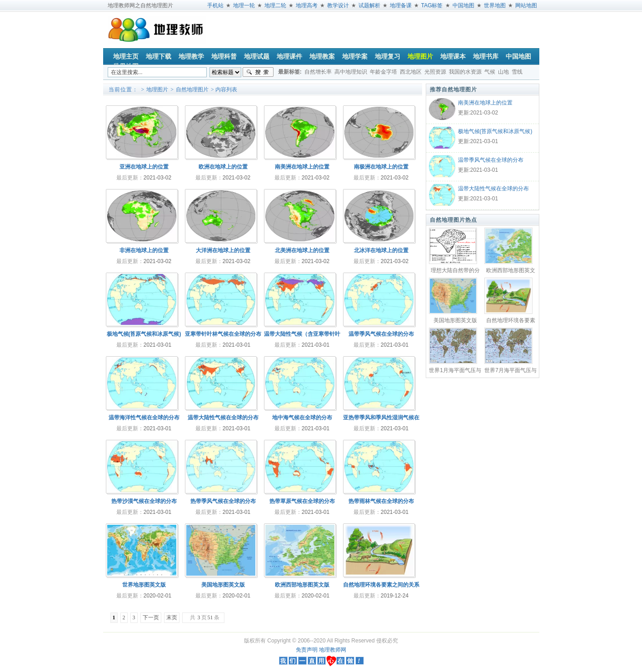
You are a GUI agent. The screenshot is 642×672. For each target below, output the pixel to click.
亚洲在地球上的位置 (144, 167)
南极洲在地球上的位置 (381, 167)
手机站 (215, 5)
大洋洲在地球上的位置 (223, 250)
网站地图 (526, 5)
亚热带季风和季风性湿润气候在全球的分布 (381, 420)
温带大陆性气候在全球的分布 (493, 189)
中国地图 (463, 5)
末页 (172, 617)
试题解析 (369, 5)
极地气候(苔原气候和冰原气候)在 (495, 132)
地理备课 (401, 5)
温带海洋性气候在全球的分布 (144, 418)
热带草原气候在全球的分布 (302, 501)
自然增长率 (318, 72)
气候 (490, 72)
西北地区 (411, 72)
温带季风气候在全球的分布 (491, 160)
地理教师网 (333, 650)
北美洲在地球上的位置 (302, 250)
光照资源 (435, 72)
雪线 (517, 72)
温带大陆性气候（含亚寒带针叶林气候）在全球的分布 (302, 336)
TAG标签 (432, 5)
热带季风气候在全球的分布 (223, 501)
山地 (503, 72)
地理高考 (307, 5)
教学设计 (338, 5)
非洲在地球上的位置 (144, 250)
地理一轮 (244, 5)
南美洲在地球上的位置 (485, 103)
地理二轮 (275, 5)
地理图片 (157, 90)
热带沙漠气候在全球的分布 (144, 501)
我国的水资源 (465, 72)
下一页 (151, 617)
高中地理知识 (351, 72)
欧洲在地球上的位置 (223, 167)
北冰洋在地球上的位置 (381, 250)
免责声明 (307, 650)
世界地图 (495, 5)
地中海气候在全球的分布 (302, 418)
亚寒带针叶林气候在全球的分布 (223, 334)
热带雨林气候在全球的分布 (381, 501)
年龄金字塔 (383, 72)
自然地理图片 (192, 90)
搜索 (258, 72)
